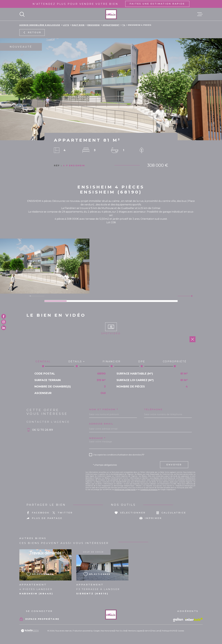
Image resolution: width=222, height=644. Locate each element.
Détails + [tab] (77, 364)
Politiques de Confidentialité (125, 490)
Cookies (181, 631)
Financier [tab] (112, 364)
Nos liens (156, 631)
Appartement (111, 25)
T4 (124, 25)
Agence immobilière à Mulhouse (40, 25)
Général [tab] (43, 364)
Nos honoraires (107, 631)
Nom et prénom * (104, 409)
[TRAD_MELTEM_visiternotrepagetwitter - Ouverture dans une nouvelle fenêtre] (4, 328)
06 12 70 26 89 (43, 430)
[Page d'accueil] (111, 14)
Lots (66, 25)
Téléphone (153, 409)
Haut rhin (78, 25)
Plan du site (121, 631)
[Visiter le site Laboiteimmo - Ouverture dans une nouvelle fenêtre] (30, 631)
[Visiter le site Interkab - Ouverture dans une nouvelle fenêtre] (194, 619)
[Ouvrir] (22, 14)
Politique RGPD (169, 631)
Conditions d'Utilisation (149, 490)
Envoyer (174, 465)
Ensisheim (94, 25)
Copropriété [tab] (175, 364)
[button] (191, 296)
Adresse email (101, 424)
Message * (97, 438)
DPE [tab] (142, 364)
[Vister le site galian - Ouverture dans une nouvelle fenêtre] (178, 620)
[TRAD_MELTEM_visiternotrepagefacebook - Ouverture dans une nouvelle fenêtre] (4, 316)
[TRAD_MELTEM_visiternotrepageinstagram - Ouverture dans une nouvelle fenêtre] (4, 322)
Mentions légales (135, 631)
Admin (147, 631)
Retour (32, 32)
